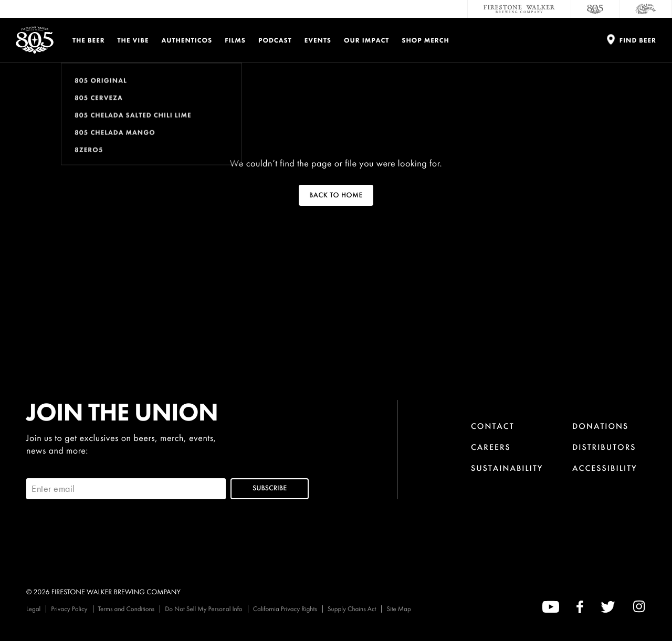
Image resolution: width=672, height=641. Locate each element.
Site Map (398, 609)
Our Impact (366, 40)
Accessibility (605, 468)
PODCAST (275, 40)
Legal (33, 609)
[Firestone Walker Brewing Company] (519, 9)
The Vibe (133, 40)
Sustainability (507, 468)
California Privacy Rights (285, 609)
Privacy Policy (69, 609)
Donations (600, 426)
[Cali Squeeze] (646, 9)
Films (235, 40)
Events (318, 40)
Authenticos (187, 40)
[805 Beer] (595, 9)
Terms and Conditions (127, 609)
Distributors (604, 447)
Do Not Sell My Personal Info (204, 609)
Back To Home (336, 195)
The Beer (89, 40)
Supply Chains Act (352, 609)
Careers (491, 447)
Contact (493, 426)
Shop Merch (426, 40)
